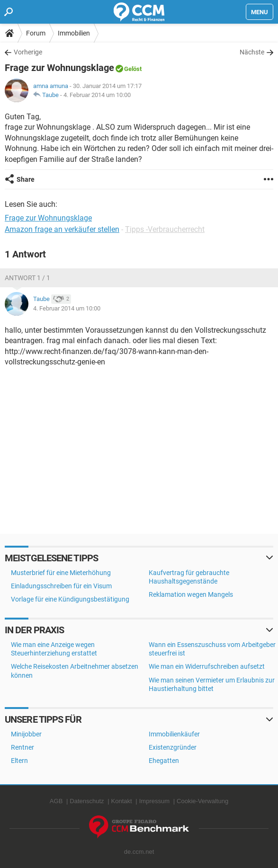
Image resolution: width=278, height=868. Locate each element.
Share (26, 179)
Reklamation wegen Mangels (191, 594)
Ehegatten (164, 761)
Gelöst (133, 69)
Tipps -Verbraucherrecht (165, 229)
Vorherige (28, 52)
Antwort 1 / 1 (27, 278)
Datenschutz (87, 801)
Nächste (252, 52)
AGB (56, 801)
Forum (36, 33)
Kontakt (122, 801)
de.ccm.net (139, 852)
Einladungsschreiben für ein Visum (61, 586)
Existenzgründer (173, 747)
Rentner (22, 747)
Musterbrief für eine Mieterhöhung (61, 573)
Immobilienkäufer (174, 734)
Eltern (19, 761)
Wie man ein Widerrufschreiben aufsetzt (207, 666)
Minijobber (26, 734)
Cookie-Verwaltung (202, 801)
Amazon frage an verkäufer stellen (62, 229)
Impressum (154, 801)
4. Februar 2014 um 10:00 (97, 95)
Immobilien (74, 33)
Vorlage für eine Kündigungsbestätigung (70, 599)
